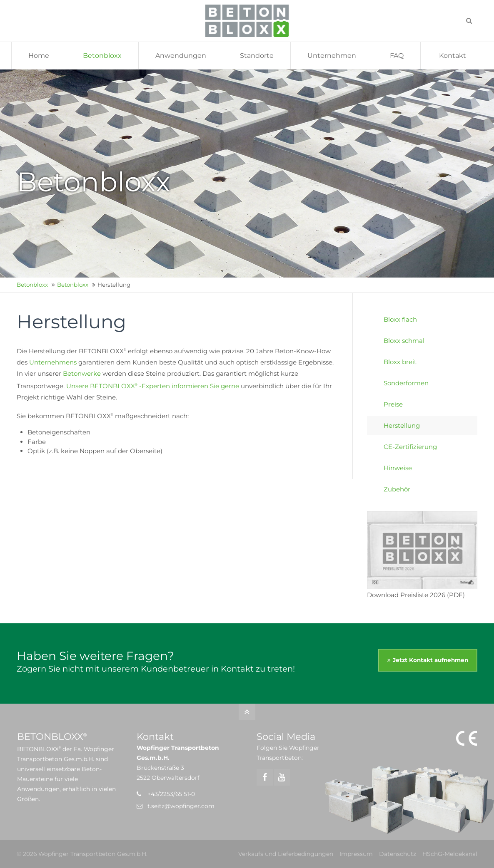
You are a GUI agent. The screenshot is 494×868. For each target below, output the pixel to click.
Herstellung (402, 425)
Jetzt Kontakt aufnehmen (430, 660)
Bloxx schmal (404, 341)
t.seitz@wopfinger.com (181, 806)
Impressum (356, 854)
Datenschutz (398, 854)
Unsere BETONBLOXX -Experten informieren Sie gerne (153, 386)
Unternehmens (53, 362)
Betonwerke (82, 373)
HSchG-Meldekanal (450, 854)
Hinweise (398, 468)
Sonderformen (406, 383)
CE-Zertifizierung (410, 447)
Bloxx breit (400, 362)
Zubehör (397, 489)
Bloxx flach (400, 319)
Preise (393, 404)
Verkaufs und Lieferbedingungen (286, 854)
